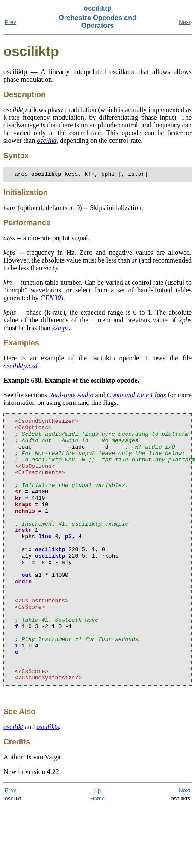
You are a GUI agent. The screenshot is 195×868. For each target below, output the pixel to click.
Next (185, 22)
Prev (10, 22)
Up (98, 844)
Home (98, 852)
